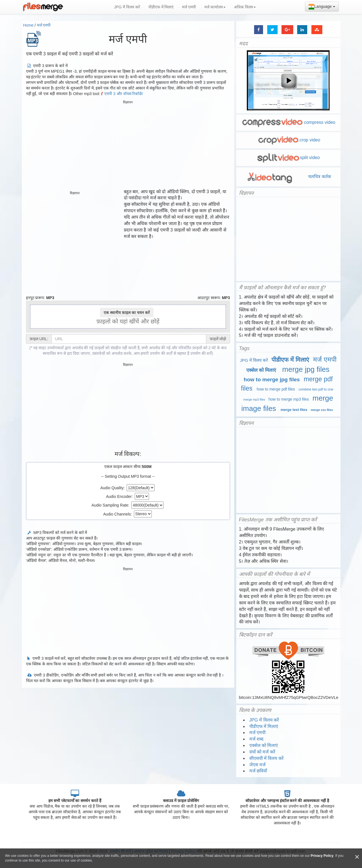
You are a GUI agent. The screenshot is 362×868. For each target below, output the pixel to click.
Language (322, 7)
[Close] (357, 857)
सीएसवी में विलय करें (267, 758)
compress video (288, 122)
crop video (288, 140)
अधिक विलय (245, 7)
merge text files (294, 410)
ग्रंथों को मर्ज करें (262, 752)
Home (28, 25)
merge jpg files (306, 369)
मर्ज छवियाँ (258, 771)
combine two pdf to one (316, 389)
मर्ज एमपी (189, 7)
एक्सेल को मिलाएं (261, 370)
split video (288, 158)
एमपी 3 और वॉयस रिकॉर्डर (121, 94)
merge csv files (322, 410)
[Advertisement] (128, 145)
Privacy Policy (322, 856)
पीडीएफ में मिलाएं (161, 7)
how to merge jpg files (272, 379)
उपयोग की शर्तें (201, 353)
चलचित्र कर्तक (288, 177)
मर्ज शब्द (256, 739)
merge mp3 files (254, 399)
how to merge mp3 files (289, 399)
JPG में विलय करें (127, 7)
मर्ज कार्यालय (215, 7)
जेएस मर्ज (257, 765)
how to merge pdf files (276, 389)
